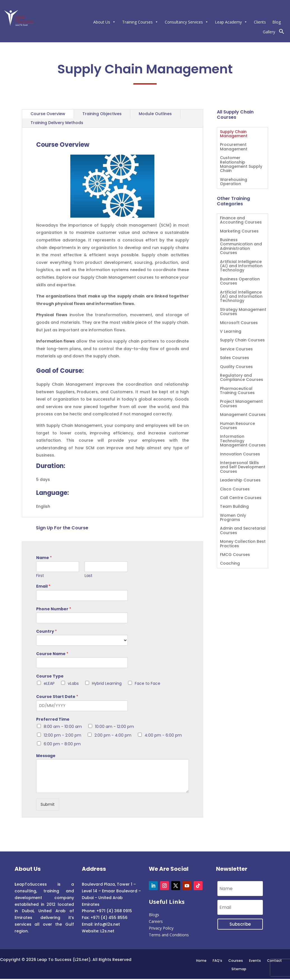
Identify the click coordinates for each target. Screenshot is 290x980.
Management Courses (243, 415)
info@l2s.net (107, 924)
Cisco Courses (235, 489)
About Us (105, 22)
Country (47, 631)
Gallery (269, 32)
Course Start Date (57, 697)
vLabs (73, 683)
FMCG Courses (235, 555)
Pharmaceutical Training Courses (237, 391)
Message (46, 756)
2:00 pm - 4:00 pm (113, 735)
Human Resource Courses (237, 426)
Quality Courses (236, 367)
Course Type (50, 676)
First (40, 576)
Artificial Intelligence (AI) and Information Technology (241, 266)
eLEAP (49, 683)
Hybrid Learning (107, 683)
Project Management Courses (241, 404)
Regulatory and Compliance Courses (242, 378)
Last (89, 576)
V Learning (231, 332)
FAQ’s (217, 960)
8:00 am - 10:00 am (63, 727)
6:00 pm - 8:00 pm (62, 744)
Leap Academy (231, 22)
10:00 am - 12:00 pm (114, 727)
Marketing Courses (239, 231)
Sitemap (239, 969)
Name (44, 558)
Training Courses (140, 22)
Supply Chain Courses (242, 340)
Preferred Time (53, 719)
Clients (260, 22)
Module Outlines (155, 114)
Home (201, 960)
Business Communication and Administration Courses (241, 247)
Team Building (234, 507)
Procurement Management (234, 147)
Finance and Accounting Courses (241, 220)
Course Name (52, 654)
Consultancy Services (187, 22)
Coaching (230, 564)
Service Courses (236, 349)
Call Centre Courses (241, 498)
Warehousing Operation (234, 182)
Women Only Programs (233, 518)
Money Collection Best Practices (243, 544)
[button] (282, 33)
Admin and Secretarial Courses (243, 531)
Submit (48, 804)
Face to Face (148, 683)
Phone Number (54, 609)
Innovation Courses (240, 454)
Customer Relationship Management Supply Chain (241, 165)
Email (43, 586)
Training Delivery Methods (57, 123)
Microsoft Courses (239, 323)
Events (255, 960)
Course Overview (48, 114)
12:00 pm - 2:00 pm (62, 735)
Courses (236, 960)
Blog (277, 22)
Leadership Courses (240, 480)
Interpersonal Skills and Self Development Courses (243, 467)
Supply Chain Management (234, 134)
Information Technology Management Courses (243, 441)
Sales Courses (235, 358)
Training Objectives (102, 114)
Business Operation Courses (240, 281)
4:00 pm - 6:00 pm (163, 735)
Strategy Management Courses (243, 312)
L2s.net (107, 931)
